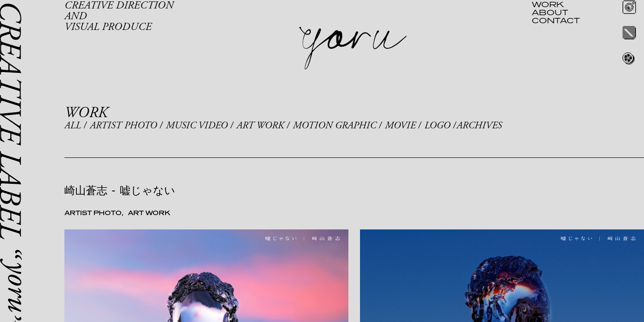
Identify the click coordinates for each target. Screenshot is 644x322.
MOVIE (400, 126)
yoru (353, 48)
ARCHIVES (479, 126)
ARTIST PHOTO (123, 126)
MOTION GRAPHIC (335, 126)
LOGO (437, 126)
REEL (629, 58)
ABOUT (550, 12)
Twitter (629, 33)
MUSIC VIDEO (197, 126)
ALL (73, 126)
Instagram (629, 7)
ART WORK (260, 126)
